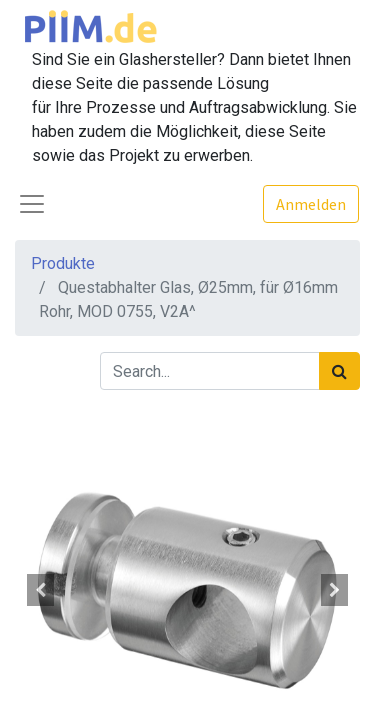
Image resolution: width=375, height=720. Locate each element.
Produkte (63, 263)
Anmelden (311, 204)
